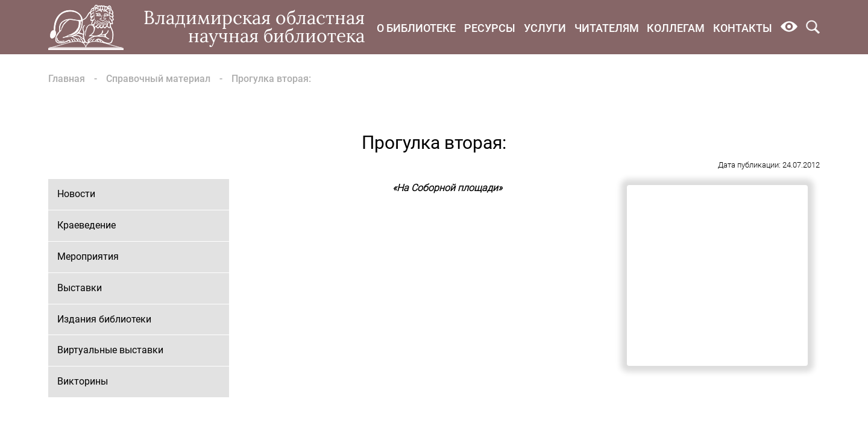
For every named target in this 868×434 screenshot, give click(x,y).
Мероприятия (88, 256)
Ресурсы (490, 28)
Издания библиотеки (104, 319)
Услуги (545, 28)
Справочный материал (158, 79)
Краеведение (86, 225)
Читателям (607, 28)
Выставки (80, 288)
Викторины (83, 381)
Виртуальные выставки (110, 350)
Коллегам (676, 28)
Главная (67, 79)
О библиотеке (416, 28)
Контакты (743, 28)
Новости (76, 194)
